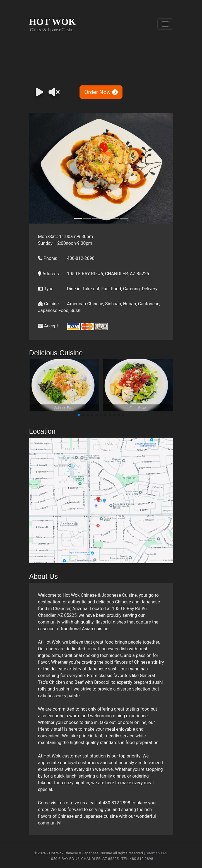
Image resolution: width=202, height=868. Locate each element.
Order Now (101, 92)
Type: (46, 289)
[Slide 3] (96, 218)
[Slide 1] (78, 218)
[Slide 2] (87, 218)
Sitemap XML (157, 853)
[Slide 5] (115, 218)
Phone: (48, 258)
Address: (49, 274)
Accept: (49, 326)
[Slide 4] (106, 218)
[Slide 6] (124, 218)
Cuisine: (49, 304)
